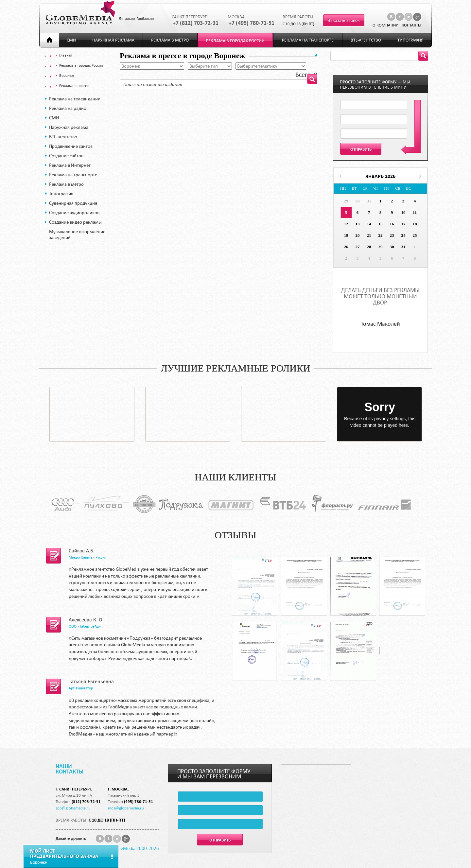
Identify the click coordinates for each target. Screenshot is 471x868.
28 (369, 247)
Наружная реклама (113, 40)
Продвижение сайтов (71, 146)
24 (403, 235)
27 (358, 247)
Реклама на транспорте (308, 40)
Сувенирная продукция (73, 203)
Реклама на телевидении (75, 99)
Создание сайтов (66, 156)
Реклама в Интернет (70, 165)
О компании (385, 25)
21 (369, 235)
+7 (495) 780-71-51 (252, 23)
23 (392, 235)
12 (346, 224)
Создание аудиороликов (74, 213)
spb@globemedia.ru (73, 808)
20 (358, 235)
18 (415, 224)
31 (369, 201)
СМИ (71, 40)
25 (415, 235)
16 (392, 224)
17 (403, 224)
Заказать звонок (344, 20)
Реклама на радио (68, 108)
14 (369, 224)
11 (415, 212)
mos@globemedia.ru (126, 808)
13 (358, 224)
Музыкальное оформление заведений (77, 234)
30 (358, 201)
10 (403, 212)
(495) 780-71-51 (139, 801)
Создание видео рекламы (75, 222)
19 (346, 235)
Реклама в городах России (235, 41)
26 (346, 247)
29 (346, 201)
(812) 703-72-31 (86, 801)
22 (381, 235)
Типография (410, 40)
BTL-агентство (366, 40)
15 (381, 224)
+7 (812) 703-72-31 (196, 23)
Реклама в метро (170, 40)
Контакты (411, 25)
